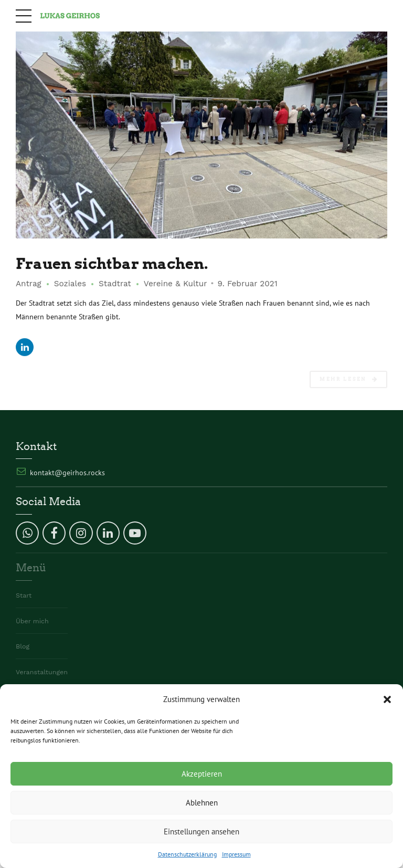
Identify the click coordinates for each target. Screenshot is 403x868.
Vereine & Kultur (176, 284)
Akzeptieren (202, 774)
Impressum (236, 854)
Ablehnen (202, 803)
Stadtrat (115, 284)
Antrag (29, 284)
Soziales (70, 284)
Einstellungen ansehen (201, 832)
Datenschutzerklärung (187, 854)
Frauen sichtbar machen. (115, 264)
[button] (387, 699)
